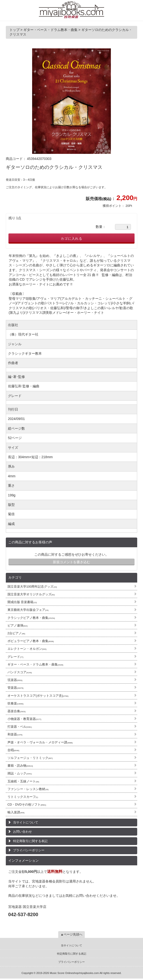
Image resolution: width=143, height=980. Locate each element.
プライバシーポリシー (29, 850)
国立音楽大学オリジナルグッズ (31, 594)
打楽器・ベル (20, 727)
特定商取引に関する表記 (30, 841)
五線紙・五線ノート (23, 781)
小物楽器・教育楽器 (24, 719)
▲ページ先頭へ (72, 934)
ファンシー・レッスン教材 (28, 789)
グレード (15, 657)
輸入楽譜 (16, 812)
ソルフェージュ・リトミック (30, 758)
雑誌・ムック (20, 773)
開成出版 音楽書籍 (22, 602)
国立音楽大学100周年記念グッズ (32, 587)
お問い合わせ (22, 832)
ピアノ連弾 (18, 625)
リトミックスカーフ (23, 797)
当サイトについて (26, 822)
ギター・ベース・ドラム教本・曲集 (35, 664)
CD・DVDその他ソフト (27, 804)
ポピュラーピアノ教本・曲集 (31, 641)
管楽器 (16, 688)
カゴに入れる (71, 239)
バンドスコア (20, 672)
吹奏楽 (16, 703)
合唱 (13, 750)
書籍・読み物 (20, 766)
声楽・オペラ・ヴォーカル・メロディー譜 (40, 742)
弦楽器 (15, 680)
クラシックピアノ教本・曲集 (31, 618)
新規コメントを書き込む (71, 562)
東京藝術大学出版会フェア (28, 610)
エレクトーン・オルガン (27, 649)
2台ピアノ (16, 633)
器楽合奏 (17, 711)
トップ (15, 30)
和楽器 (15, 734)
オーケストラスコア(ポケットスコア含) (38, 696)
